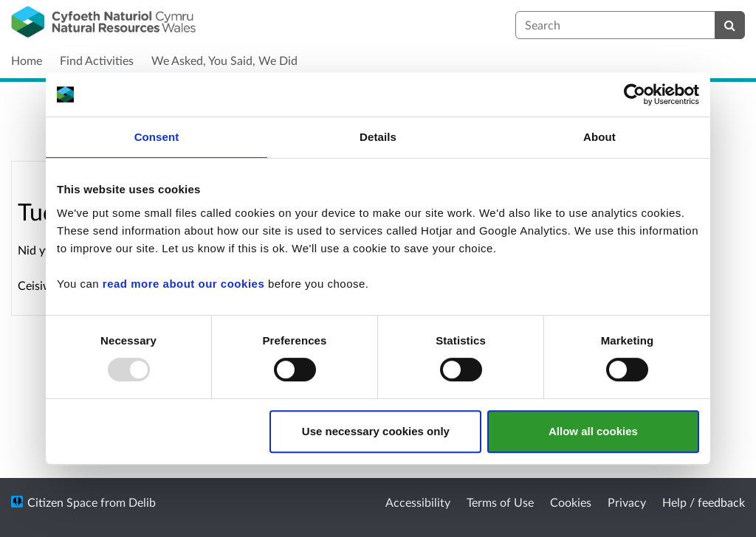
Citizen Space (62, 502)
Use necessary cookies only (376, 431)
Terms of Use (500, 502)
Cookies (571, 502)
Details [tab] (378, 137)
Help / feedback (704, 502)
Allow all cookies (593, 431)
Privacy (627, 502)
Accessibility (418, 502)
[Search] (730, 25)
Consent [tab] (157, 137)
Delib (142, 502)
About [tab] (599, 137)
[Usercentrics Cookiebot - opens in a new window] (635, 94)
